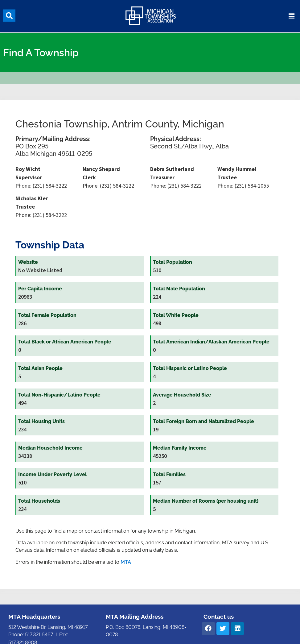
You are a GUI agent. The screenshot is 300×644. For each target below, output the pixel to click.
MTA (126, 562)
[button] (9, 15)
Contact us (219, 617)
